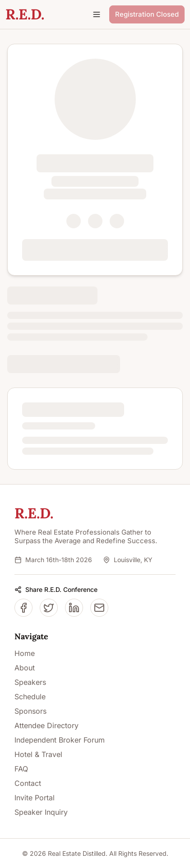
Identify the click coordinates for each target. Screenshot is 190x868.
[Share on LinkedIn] (74, 608)
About (25, 668)
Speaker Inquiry (41, 812)
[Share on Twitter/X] (49, 608)
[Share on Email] (99, 608)
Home (25, 653)
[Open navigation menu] (97, 14)
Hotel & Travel (38, 754)
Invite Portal (35, 798)
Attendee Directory (46, 725)
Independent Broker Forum (60, 740)
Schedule (30, 697)
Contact (28, 783)
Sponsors (30, 711)
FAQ (21, 769)
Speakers (30, 682)
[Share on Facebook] (23, 608)
